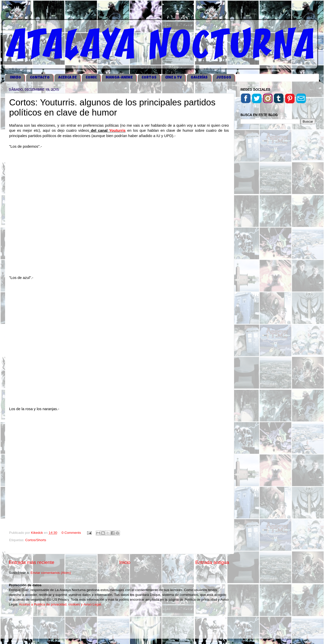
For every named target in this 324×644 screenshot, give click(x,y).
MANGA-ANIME (119, 78)
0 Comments (71, 533)
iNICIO (15, 78)
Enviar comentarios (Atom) (51, 573)
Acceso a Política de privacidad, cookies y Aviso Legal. (60, 604)
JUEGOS (224, 78)
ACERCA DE (67, 78)
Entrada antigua (212, 562)
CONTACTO (40, 78)
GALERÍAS (199, 78)
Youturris (117, 130)
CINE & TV (173, 78)
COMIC (91, 78)
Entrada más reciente (32, 562)
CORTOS (149, 78)
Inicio (125, 562)
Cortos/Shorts (36, 540)
